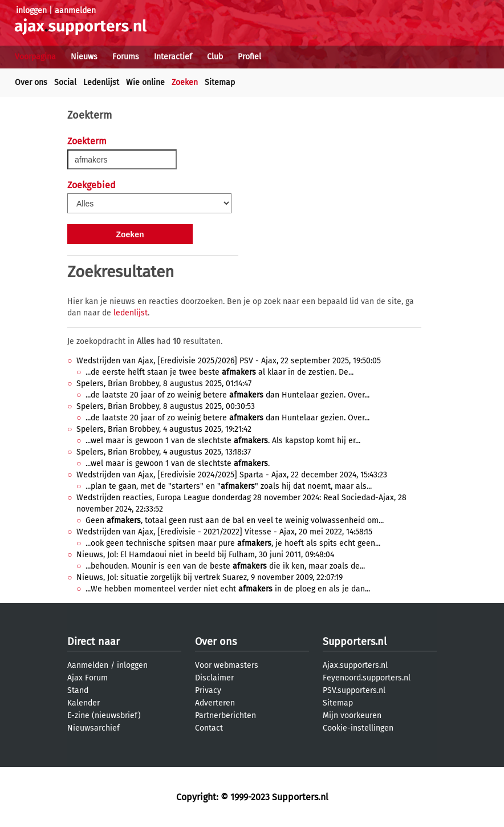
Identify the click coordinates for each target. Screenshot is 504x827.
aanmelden (75, 11)
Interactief (173, 57)
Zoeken (185, 82)
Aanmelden (88, 665)
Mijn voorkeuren (352, 715)
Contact (209, 728)
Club (215, 57)
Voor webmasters (227, 665)
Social (65, 82)
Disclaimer (214, 678)
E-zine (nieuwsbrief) (104, 715)
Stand (78, 690)
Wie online (145, 82)
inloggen (31, 11)
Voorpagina (35, 57)
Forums (126, 57)
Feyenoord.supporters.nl (367, 678)
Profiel (249, 57)
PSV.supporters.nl (354, 690)
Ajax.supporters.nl (355, 665)
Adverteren (215, 703)
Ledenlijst (101, 82)
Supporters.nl (355, 642)
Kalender (84, 703)
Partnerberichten (225, 715)
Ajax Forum (88, 678)
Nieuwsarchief (94, 728)
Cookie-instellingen (358, 728)
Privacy (208, 690)
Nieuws (84, 57)
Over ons (31, 82)
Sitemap (220, 82)
